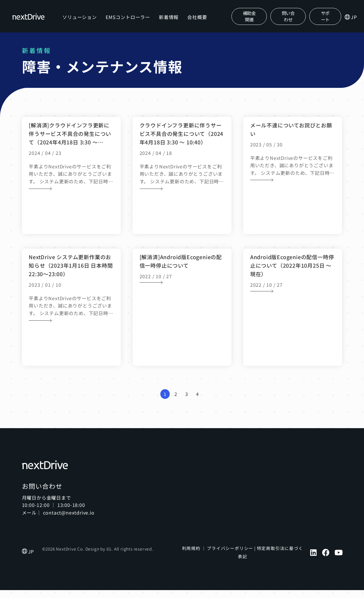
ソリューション (80, 21)
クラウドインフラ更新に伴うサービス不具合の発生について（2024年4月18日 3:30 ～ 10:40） (182, 141)
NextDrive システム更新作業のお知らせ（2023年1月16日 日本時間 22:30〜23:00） (71, 273)
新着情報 (170, 21)
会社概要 (198, 21)
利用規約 (192, 556)
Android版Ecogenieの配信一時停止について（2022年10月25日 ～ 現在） (292, 273)
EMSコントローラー (129, 21)
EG (109, 557)
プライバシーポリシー (229, 556)
